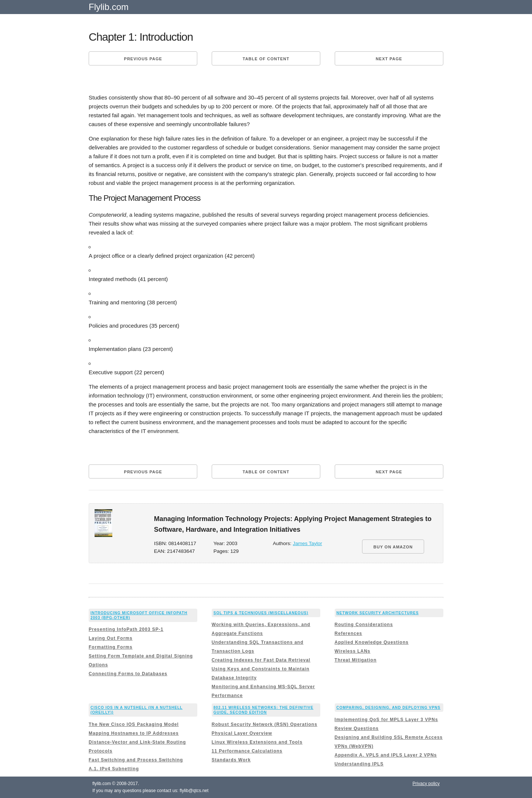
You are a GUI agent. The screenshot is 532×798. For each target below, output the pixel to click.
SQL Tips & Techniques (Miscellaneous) (261, 613)
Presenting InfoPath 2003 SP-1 (126, 629)
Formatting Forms (111, 647)
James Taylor (308, 543)
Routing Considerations (364, 625)
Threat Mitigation (356, 660)
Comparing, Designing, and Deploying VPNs (389, 708)
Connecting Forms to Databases (128, 674)
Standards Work (231, 760)
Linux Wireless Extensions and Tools (257, 742)
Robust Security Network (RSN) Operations (265, 724)
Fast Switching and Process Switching (136, 760)
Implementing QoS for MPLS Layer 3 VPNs (386, 720)
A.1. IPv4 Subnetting (114, 769)
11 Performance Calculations (247, 751)
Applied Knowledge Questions (372, 642)
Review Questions (357, 728)
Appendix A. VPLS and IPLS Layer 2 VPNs (386, 755)
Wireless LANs (353, 651)
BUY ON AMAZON (393, 547)
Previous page (143, 59)
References (349, 633)
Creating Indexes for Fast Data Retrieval (261, 660)
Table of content (266, 59)
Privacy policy (426, 784)
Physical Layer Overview (242, 733)
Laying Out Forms (111, 638)
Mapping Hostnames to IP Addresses (134, 733)
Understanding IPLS (359, 764)
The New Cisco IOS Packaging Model (134, 724)
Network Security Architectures (378, 613)
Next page (389, 59)
